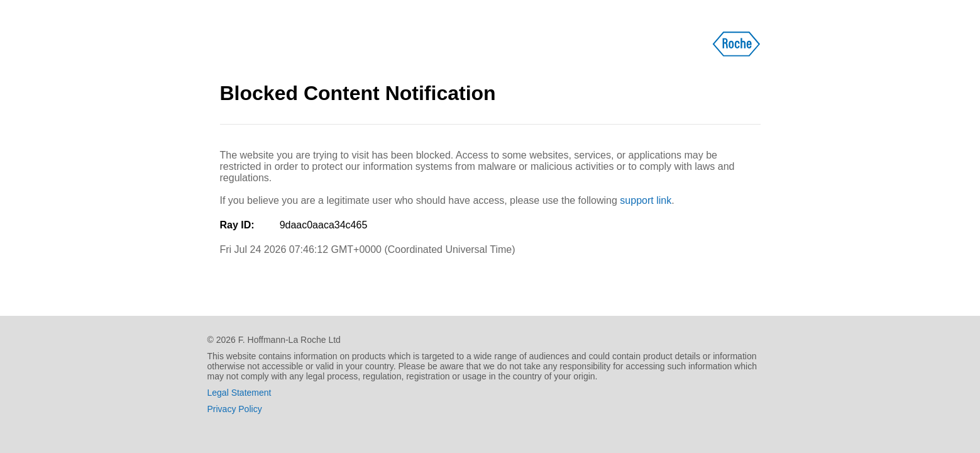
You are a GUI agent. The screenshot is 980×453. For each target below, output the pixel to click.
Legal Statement (239, 393)
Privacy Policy (235, 409)
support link (646, 200)
